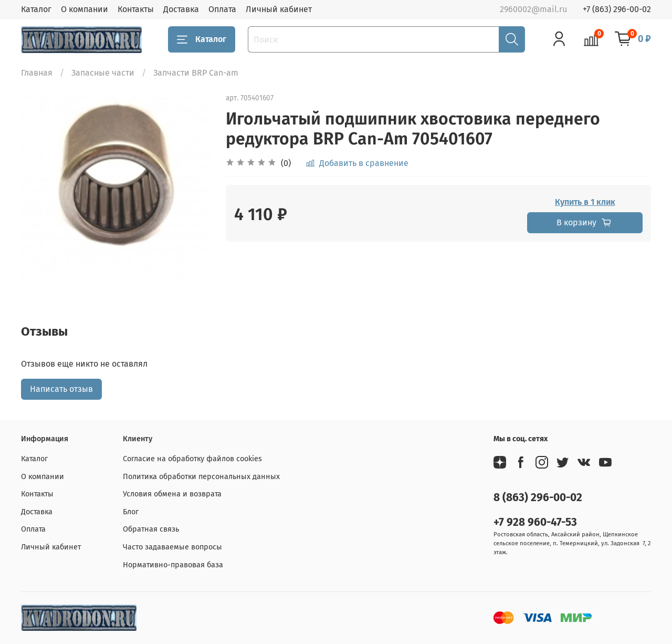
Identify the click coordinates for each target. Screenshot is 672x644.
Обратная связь (151, 529)
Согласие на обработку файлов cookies (192, 459)
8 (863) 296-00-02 (538, 498)
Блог (131, 512)
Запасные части (103, 73)
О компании (85, 9)
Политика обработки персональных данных (201, 477)
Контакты (136, 9)
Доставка (181, 9)
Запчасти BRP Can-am (196, 73)
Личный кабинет (279, 9)
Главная (37, 73)
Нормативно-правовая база (173, 565)
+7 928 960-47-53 (535, 522)
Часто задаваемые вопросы (172, 547)
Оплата (222, 9)
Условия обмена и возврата (172, 494)
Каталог (36, 9)
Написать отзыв (61, 389)
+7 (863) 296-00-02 (617, 9)
